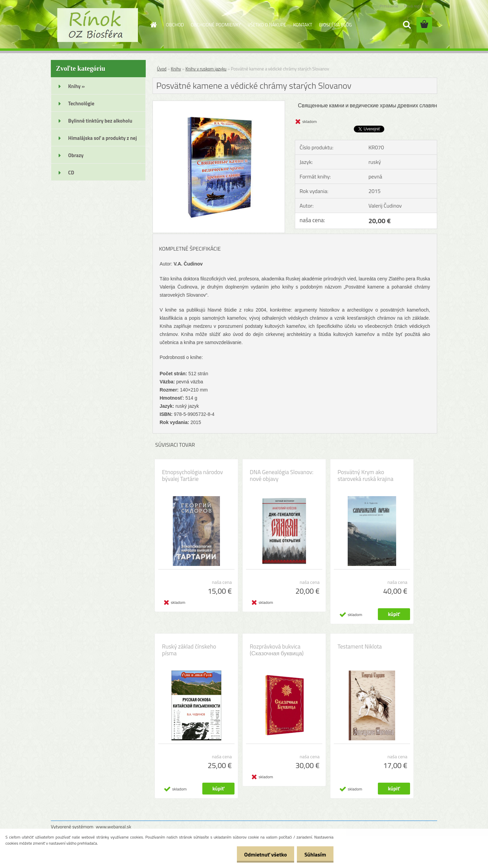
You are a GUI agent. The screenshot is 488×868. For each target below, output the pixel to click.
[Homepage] (153, 25)
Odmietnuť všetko (262, 854)
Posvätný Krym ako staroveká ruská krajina (365, 475)
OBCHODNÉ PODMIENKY (216, 25)
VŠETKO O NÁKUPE (267, 25)
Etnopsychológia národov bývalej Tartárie (192, 475)
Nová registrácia (418, 6)
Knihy (176, 69)
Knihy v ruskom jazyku (206, 69)
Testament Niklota (360, 647)
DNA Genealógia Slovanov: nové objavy (282, 475)
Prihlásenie (389, 6)
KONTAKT (303, 25)
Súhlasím (314, 854)
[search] (407, 25)
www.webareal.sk (114, 827)
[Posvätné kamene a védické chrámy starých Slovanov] (219, 104)
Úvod (162, 69)
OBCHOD (175, 25)
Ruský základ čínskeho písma (189, 650)
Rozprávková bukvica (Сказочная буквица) (277, 650)
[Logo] (97, 25)
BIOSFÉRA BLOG (335, 25)
